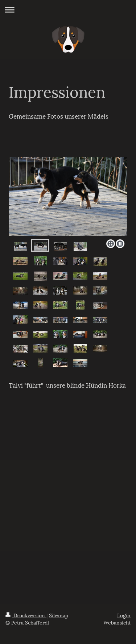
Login (124, 615)
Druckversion (26, 615)
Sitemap (59, 615)
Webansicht (117, 622)
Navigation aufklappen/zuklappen (68, 10)
